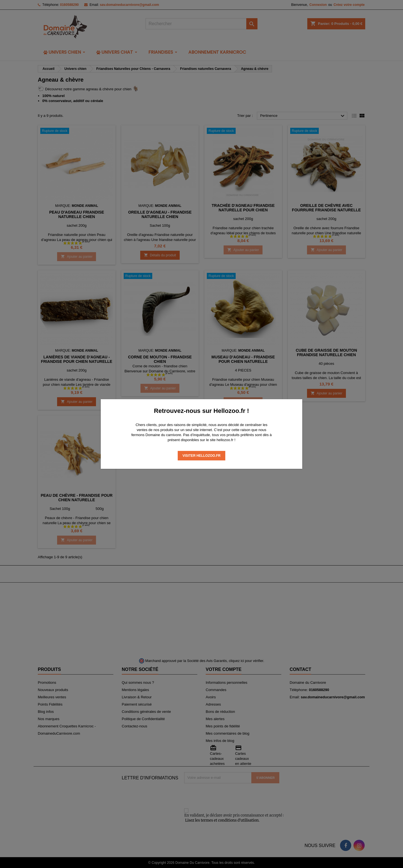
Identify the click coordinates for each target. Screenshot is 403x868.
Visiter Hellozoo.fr (201, 456)
